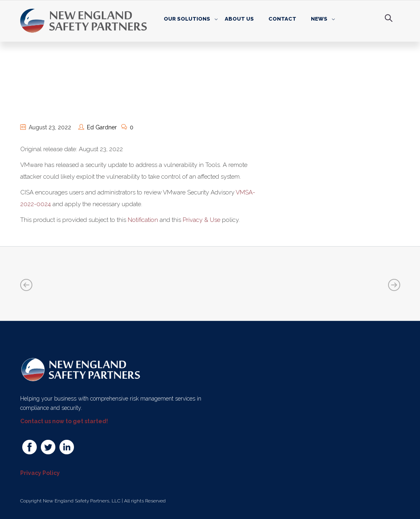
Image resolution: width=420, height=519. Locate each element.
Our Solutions (187, 19)
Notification (143, 220)
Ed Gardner (102, 127)
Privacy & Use (202, 220)
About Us (239, 19)
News (319, 19)
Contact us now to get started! (64, 421)
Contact (282, 19)
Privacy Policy (40, 473)
